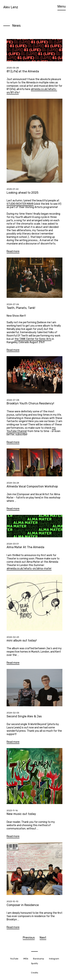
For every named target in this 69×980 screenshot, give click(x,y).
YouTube (14, 959)
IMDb (26, 959)
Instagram (54, 959)
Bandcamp (39, 959)
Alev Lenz (11, 7)
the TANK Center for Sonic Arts (33, 339)
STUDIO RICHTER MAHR (20, 204)
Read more (13, 251)
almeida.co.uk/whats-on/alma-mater (29, 569)
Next (43, 938)
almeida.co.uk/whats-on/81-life (32, 91)
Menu (62, 6)
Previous (29, 938)
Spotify (34, 964)
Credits (34, 973)
